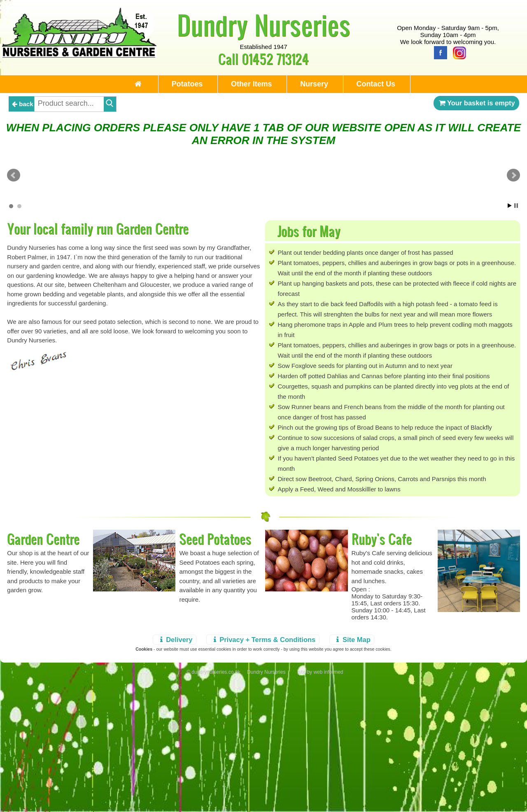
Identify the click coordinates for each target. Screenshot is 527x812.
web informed (328, 803)
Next (513, 241)
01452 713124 (275, 59)
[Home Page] (79, 55)
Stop (516, 336)
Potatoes (183, 84)
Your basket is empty (476, 104)
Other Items (251, 84)
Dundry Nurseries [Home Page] (264, 25)
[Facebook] (438, 52)
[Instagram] (457, 52)
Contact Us (381, 84)
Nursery (316, 84)
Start (510, 336)
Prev (14, 241)
